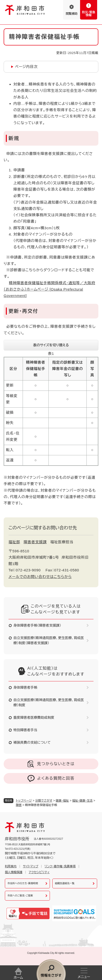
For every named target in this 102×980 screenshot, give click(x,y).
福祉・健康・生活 (83, 801)
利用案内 (11, 866)
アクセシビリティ (39, 872)
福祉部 (14, 542)
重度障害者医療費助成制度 (34, 718)
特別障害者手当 (25, 730)
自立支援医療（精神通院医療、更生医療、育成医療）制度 (49, 702)
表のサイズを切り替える (51, 345)
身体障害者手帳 (25, 687)
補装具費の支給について (32, 742)
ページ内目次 (26, 67)
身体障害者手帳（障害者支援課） (37, 625)
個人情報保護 (14, 872)
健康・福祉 (62, 801)
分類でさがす (44, 801)
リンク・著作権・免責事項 (60, 866)
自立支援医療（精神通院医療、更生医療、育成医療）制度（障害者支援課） (49, 640)
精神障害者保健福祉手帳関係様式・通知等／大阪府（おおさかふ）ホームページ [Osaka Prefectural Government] (49, 289)
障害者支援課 (35, 542)
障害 (19, 805)
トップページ (24, 801)
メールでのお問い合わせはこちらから (40, 577)
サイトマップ (31, 866)
